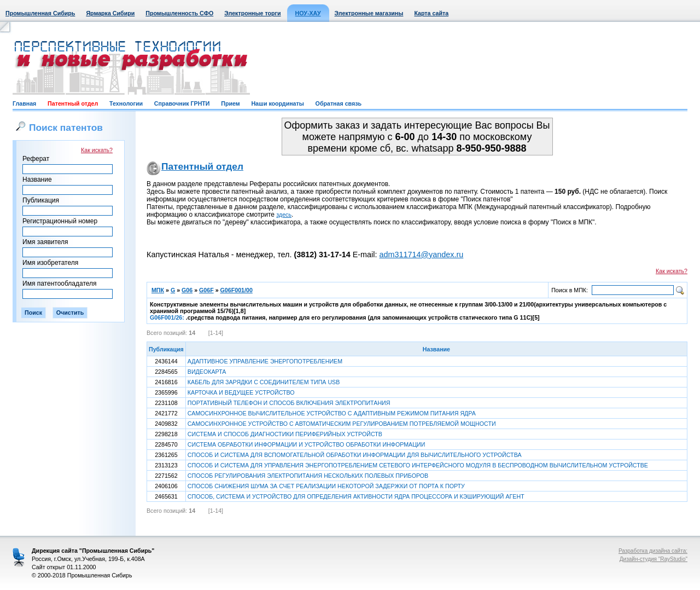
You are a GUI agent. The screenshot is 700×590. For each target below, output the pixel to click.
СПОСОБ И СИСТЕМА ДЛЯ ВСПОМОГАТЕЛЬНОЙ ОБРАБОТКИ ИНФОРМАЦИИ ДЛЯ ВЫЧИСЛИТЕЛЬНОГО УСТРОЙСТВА (355, 455)
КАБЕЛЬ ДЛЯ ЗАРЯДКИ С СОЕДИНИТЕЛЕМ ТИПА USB (264, 382)
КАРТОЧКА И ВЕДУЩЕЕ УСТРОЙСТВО (241, 392)
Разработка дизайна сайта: (653, 551)
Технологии (126, 103)
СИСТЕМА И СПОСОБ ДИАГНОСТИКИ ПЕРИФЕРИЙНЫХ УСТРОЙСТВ (285, 434)
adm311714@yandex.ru (421, 254)
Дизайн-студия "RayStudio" (654, 559)
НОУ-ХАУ (308, 13)
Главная (24, 103)
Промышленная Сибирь (40, 13)
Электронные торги (252, 13)
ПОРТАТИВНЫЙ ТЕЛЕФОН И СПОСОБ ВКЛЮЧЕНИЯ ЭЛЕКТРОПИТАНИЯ (289, 403)
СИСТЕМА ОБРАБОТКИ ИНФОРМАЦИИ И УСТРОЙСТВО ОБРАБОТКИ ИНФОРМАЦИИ (307, 444)
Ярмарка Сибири (110, 13)
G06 (187, 290)
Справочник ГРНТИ (182, 103)
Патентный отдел (73, 103)
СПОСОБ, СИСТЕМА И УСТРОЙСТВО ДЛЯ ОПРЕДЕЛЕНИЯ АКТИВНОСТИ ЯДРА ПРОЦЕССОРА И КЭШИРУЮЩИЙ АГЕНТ (356, 496)
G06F (206, 290)
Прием (230, 103)
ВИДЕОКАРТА (207, 372)
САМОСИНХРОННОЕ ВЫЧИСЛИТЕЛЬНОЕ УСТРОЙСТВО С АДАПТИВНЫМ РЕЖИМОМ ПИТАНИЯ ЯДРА (332, 413)
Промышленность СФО (179, 13)
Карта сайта (431, 13)
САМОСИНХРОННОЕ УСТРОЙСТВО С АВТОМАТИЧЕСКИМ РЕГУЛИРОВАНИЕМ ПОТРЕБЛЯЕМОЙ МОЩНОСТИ (342, 424)
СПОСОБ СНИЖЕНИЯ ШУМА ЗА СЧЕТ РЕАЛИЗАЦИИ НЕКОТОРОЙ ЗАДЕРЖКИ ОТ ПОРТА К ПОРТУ (326, 486)
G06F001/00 (237, 290)
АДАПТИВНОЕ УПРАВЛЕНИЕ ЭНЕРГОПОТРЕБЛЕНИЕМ (265, 361)
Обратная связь (339, 103)
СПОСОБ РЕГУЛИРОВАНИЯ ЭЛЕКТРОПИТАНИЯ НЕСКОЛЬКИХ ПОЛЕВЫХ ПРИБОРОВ (308, 476)
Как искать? (97, 150)
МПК (158, 290)
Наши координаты (277, 103)
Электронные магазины (369, 13)
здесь (284, 215)
